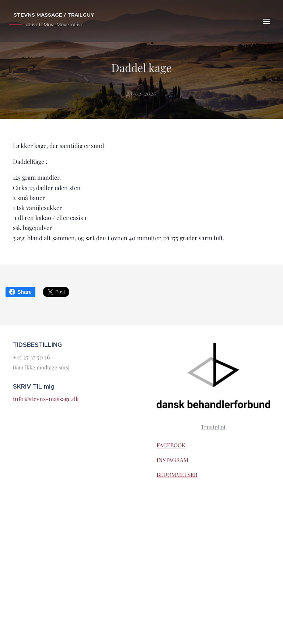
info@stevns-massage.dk (46, 399)
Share (20, 292)
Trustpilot (214, 427)
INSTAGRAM (172, 460)
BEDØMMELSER (177, 475)
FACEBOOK (171, 445)
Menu (266, 21)
